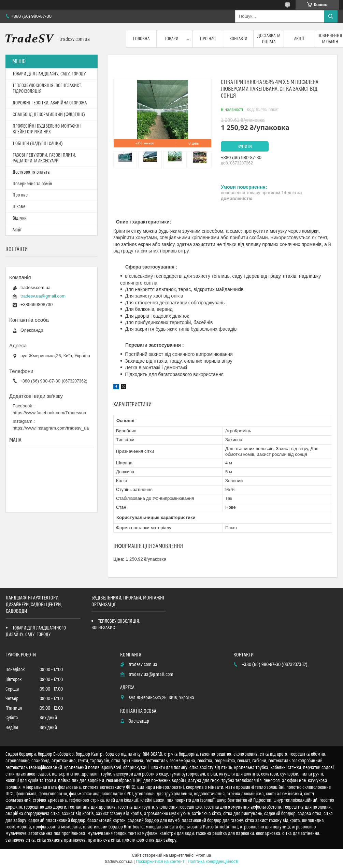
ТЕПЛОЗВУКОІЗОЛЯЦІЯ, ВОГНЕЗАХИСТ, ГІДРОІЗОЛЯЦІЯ (47, 89)
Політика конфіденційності (213, 862)
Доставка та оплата (269, 39)
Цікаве (19, 207)
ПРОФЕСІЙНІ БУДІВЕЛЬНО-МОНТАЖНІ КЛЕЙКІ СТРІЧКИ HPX (47, 129)
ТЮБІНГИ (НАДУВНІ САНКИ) (38, 144)
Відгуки (20, 218)
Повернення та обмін (32, 184)
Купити (245, 147)
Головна (141, 39)
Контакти (238, 39)
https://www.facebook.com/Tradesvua (49, 413)
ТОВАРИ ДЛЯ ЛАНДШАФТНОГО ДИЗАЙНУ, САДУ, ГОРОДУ (36, 631)
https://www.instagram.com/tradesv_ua (51, 428)
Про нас (208, 39)
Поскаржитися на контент (160, 862)
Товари (172, 39)
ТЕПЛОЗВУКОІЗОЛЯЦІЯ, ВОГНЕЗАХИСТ (116, 625)
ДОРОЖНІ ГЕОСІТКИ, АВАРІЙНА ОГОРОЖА (50, 103)
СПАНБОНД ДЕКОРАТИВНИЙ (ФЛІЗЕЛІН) (49, 115)
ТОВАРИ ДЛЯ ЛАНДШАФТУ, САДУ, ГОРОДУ (49, 74)
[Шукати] (331, 16)
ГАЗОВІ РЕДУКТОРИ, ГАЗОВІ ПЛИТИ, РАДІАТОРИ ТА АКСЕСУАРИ (44, 158)
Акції (299, 39)
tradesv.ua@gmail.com (43, 296)
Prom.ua (203, 855)
